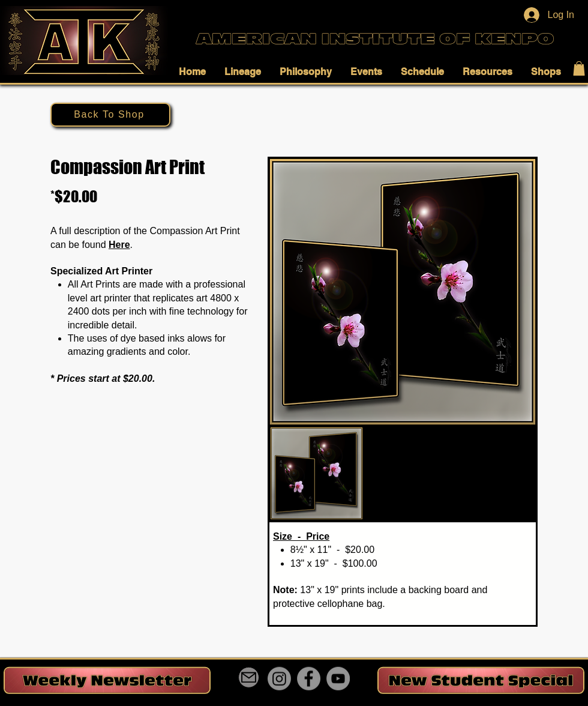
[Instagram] (279, 679)
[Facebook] (309, 679)
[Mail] (249, 677)
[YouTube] (338, 679)
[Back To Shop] (110, 115)
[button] (196, 71)
